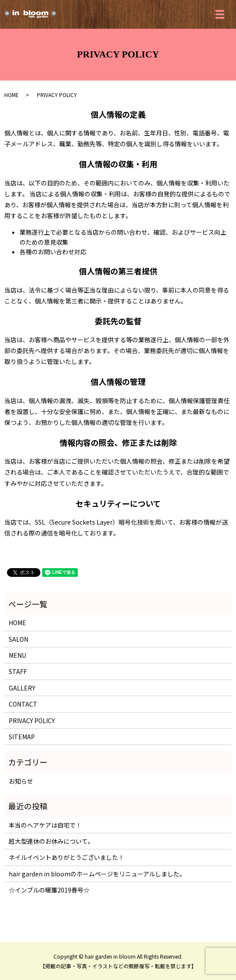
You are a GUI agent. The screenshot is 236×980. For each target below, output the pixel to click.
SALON (18, 639)
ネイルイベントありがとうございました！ (66, 857)
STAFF (18, 671)
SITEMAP (22, 737)
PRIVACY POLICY (32, 721)
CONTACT (23, 704)
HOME (12, 95)
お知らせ (21, 781)
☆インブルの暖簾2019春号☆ (49, 890)
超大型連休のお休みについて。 (51, 841)
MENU (17, 655)
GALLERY (22, 688)
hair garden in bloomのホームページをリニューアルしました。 (97, 874)
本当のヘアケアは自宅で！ (45, 825)
